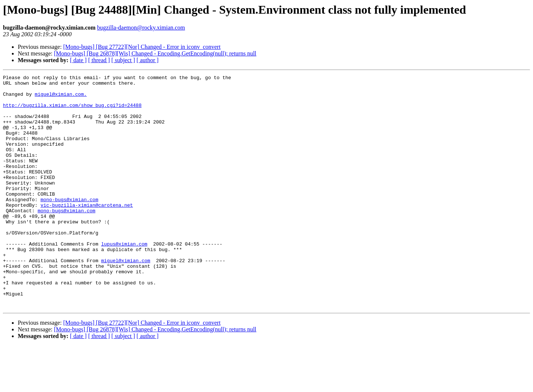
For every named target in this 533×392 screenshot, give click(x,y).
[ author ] (148, 60)
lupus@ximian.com (124, 278)
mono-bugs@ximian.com (69, 225)
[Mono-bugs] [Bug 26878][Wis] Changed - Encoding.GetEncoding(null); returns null (155, 53)
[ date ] (78, 60)
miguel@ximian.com (126, 298)
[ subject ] (123, 60)
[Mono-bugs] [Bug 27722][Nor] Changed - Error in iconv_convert (142, 47)
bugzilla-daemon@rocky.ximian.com (141, 28)
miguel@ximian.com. (61, 98)
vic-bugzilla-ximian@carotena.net (87, 232)
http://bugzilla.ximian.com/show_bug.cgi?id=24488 (72, 112)
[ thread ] (99, 60)
